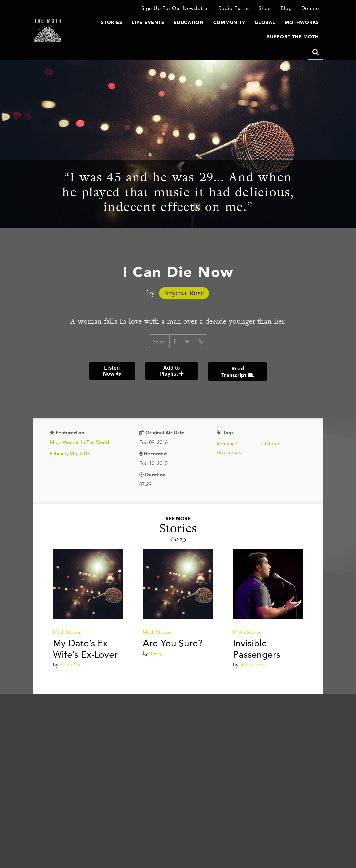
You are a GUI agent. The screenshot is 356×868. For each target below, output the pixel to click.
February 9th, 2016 (70, 454)
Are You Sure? (173, 643)
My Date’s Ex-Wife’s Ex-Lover (85, 649)
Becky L (158, 653)
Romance (227, 443)
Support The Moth (293, 37)
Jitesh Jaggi (252, 665)
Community (229, 22)
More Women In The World (79, 442)
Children (271, 443)
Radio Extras (234, 8)
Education (189, 22)
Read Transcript (237, 372)
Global (265, 22)
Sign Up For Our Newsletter (175, 8)
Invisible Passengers (257, 649)
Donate (310, 8)
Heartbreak (229, 452)
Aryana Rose (184, 293)
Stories (112, 22)
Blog (286, 8)
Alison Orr (70, 665)
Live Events (148, 22)
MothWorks (302, 22)
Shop (265, 8)
